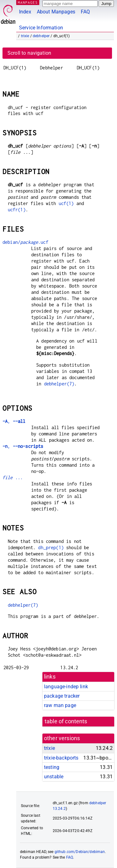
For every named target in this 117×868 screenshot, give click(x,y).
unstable (54, 777)
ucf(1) (66, 203)
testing (52, 767)
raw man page (60, 705)
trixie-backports (61, 758)
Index (25, 12)
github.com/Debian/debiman (80, 852)
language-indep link (66, 687)
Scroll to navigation (29, 53)
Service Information (41, 28)
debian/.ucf (25, 242)
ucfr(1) (17, 210)
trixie (25, 36)
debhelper (41, 36)
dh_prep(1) (51, 547)
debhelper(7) (59, 384)
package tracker (62, 696)
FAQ (85, 12)
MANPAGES (28, 2)
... (13, 477)
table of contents (66, 721)
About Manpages (56, 12)
